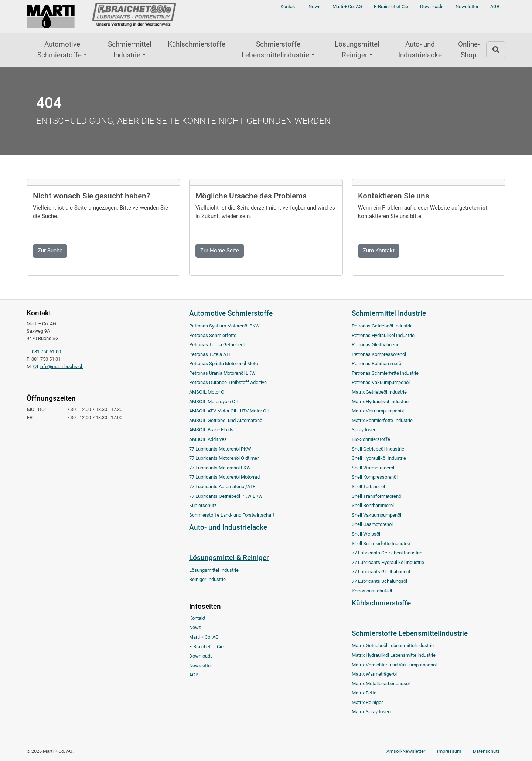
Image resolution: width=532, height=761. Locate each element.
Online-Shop (469, 50)
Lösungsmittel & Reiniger (229, 558)
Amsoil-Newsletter (406, 751)
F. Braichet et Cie (391, 6)
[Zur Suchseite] (496, 50)
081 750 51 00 (46, 352)
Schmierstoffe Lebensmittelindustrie (275, 50)
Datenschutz (486, 751)
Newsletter (467, 6)
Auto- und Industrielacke (420, 50)
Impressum (449, 751)
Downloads (432, 6)
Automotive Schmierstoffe (59, 50)
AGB (495, 6)
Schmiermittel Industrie (130, 50)
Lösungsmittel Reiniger (357, 50)
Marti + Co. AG (347, 6)
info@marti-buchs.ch (62, 366)
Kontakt (289, 6)
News (315, 6)
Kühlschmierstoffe (197, 44)
